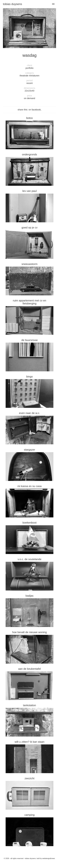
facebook (36, 110)
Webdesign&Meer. (49, 858)
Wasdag (29, 55)
